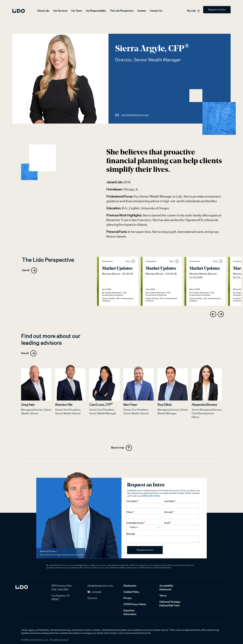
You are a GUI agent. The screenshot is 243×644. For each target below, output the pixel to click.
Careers (141, 11)
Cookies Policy (131, 592)
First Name (132, 501)
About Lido (43, 11)
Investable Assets (135, 523)
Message (131, 534)
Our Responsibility (96, 11)
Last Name (169, 501)
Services (92, 598)
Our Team (76, 11)
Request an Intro (217, 10)
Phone (130, 512)
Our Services (60, 11)
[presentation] (213, 314)
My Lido (193, 11)
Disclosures (130, 586)
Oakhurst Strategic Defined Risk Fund (170, 604)
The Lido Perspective (122, 11)
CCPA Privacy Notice (135, 604)
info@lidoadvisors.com (100, 586)
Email (167, 523)
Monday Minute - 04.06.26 (117, 274)
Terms (163, 596)
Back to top (122, 448)
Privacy (128, 598)
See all (30, 270)
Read (130, 261)
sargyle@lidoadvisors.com (132, 115)
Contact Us (156, 11)
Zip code (168, 512)
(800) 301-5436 (151, 496)
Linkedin (94, 592)
